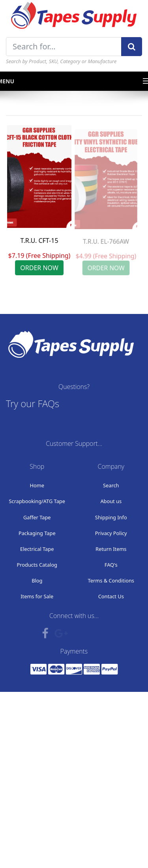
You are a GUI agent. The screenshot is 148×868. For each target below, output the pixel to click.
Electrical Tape (37, 549)
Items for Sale (37, 596)
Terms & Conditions (111, 581)
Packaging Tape (37, 533)
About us (111, 501)
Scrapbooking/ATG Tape (37, 501)
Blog (37, 581)
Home (37, 485)
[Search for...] (64, 47)
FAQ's (111, 565)
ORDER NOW (39, 268)
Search (111, 485)
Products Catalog (37, 565)
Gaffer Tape (37, 517)
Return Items (111, 549)
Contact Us (111, 596)
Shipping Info (111, 517)
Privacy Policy (111, 533)
